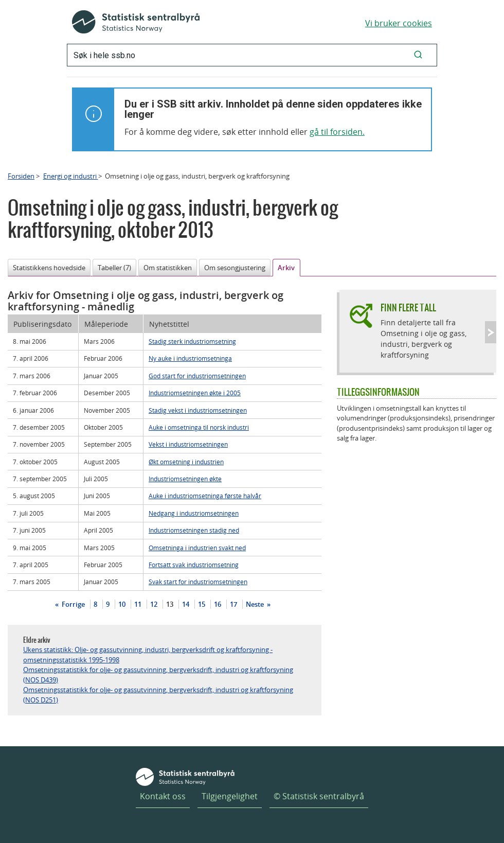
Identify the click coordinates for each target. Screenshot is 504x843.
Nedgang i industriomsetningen (194, 513)
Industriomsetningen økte (185, 479)
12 (154, 604)
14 (186, 604)
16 (218, 604)
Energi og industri (71, 176)
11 (138, 604)
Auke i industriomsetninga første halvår (205, 496)
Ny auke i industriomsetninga (190, 358)
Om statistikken (168, 268)
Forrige (73, 604)
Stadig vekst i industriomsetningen (198, 410)
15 (202, 604)
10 (122, 604)
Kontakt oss (163, 796)
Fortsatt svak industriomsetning (194, 565)
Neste (256, 604)
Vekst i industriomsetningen (188, 444)
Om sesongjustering (235, 268)
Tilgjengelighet (230, 796)
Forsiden (21, 176)
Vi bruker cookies (399, 23)
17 (233, 604)
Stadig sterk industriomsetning (192, 341)
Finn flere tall (408, 308)
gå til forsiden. (337, 132)
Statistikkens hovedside (49, 268)
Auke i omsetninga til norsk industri (199, 427)
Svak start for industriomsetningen (198, 582)
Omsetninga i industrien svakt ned (197, 548)
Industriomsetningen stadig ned (194, 530)
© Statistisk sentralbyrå (319, 796)
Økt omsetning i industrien (186, 462)
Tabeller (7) (114, 268)
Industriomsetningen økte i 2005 (195, 393)
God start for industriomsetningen (197, 376)
